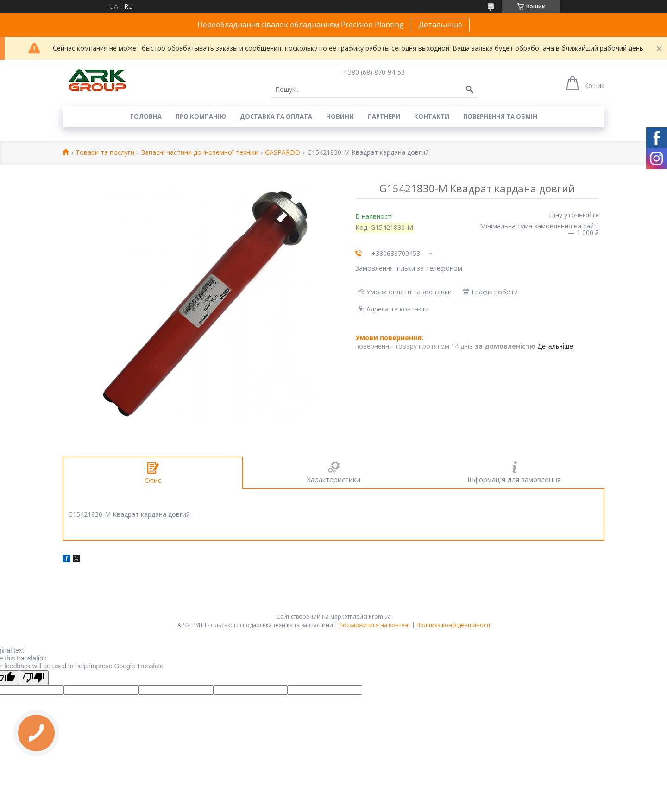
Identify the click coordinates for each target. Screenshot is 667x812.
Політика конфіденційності (453, 625)
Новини (340, 116)
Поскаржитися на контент (375, 625)
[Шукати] (470, 89)
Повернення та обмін (500, 116)
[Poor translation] (34, 678)
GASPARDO (283, 153)
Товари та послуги (105, 153)
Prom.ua (380, 617)
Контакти (432, 116)
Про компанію (201, 116)
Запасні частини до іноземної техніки (200, 153)
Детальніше (440, 25)
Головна (146, 116)
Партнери (384, 116)
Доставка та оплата (276, 116)
